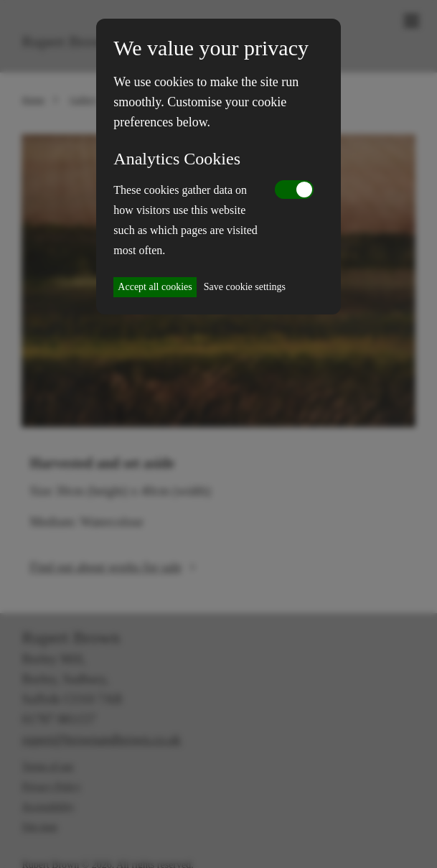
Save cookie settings (245, 287)
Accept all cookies (155, 287)
